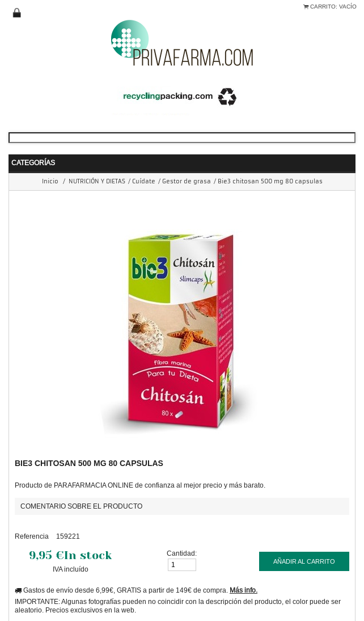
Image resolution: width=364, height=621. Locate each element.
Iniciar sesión (17, 13)
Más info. (244, 590)
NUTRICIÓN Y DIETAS (97, 181)
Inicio (50, 181)
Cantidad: (182, 553)
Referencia (32, 536)
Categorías (33, 163)
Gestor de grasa (187, 181)
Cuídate (144, 181)
